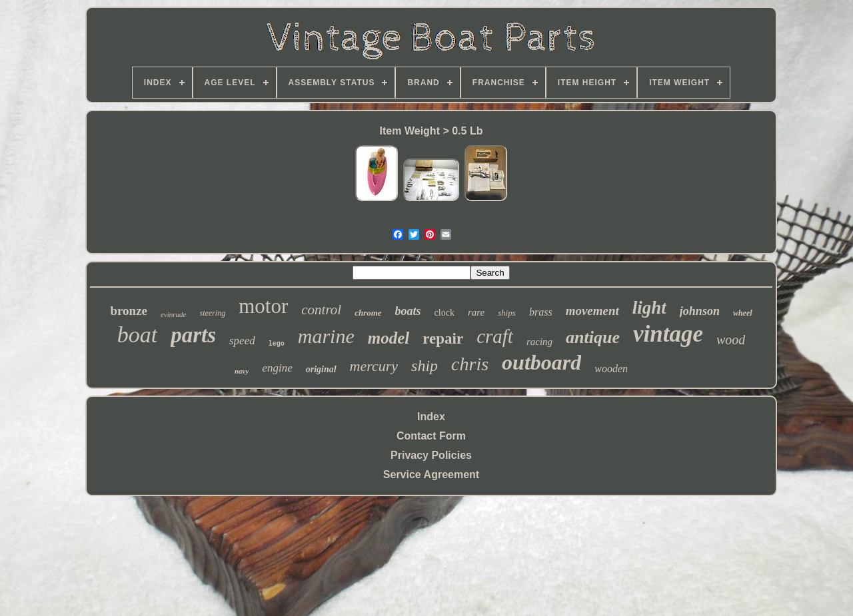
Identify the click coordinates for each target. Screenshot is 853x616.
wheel (743, 313)
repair (443, 339)
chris (470, 364)
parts (193, 335)
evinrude (173, 314)
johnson (700, 311)
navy (242, 371)
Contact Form (431, 436)
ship (425, 366)
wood (731, 340)
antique (593, 337)
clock (444, 313)
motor (263, 306)
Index (431, 417)
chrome (368, 313)
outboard (541, 362)
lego (277, 344)
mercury (374, 366)
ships (507, 313)
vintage (668, 334)
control (321, 310)
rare (476, 312)
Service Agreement (431, 474)
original (321, 369)
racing (539, 342)
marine (326, 336)
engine (277, 368)
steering (213, 313)
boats (408, 311)
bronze (129, 311)
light (649, 308)
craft (495, 336)
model (389, 338)
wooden (611, 369)
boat (137, 335)
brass (541, 312)
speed (242, 341)
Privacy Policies (431, 455)
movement (592, 311)
